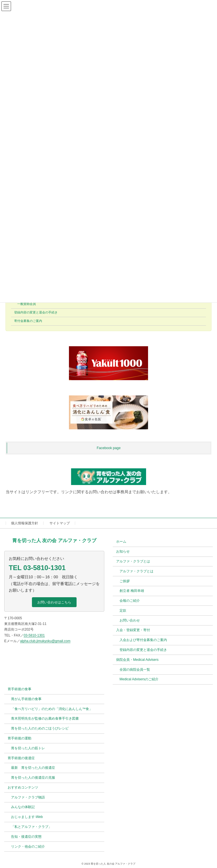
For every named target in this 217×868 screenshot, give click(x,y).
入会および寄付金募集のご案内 (143, 640)
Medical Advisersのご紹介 (139, 679)
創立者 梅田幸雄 (132, 591)
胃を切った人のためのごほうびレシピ (40, 729)
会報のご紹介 (130, 601)
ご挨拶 (125, 581)
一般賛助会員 (27, 304)
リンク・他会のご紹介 (28, 847)
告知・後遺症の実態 (26, 837)
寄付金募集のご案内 (28, 321)
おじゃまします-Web (27, 817)
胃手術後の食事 (19, 689)
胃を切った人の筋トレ (28, 748)
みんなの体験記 (23, 807)
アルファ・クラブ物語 (28, 797)
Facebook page (108, 448)
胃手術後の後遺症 (21, 758)
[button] (54, 602)
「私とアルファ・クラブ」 (31, 827)
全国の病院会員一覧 (135, 670)
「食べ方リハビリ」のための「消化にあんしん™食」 (52, 709)
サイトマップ (60, 523)
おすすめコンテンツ (23, 787)
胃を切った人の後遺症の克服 (33, 778)
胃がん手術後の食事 (26, 699)
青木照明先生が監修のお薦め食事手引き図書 (45, 719)
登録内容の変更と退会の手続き (36, 313)
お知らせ (123, 552)
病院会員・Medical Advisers (137, 660)
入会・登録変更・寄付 (133, 630)
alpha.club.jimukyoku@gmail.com (45, 641)
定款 (123, 611)
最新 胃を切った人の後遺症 (33, 768)
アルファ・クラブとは (133, 561)
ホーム (121, 542)
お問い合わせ (130, 620)
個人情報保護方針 (25, 523)
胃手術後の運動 (19, 738)
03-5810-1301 (34, 635)
